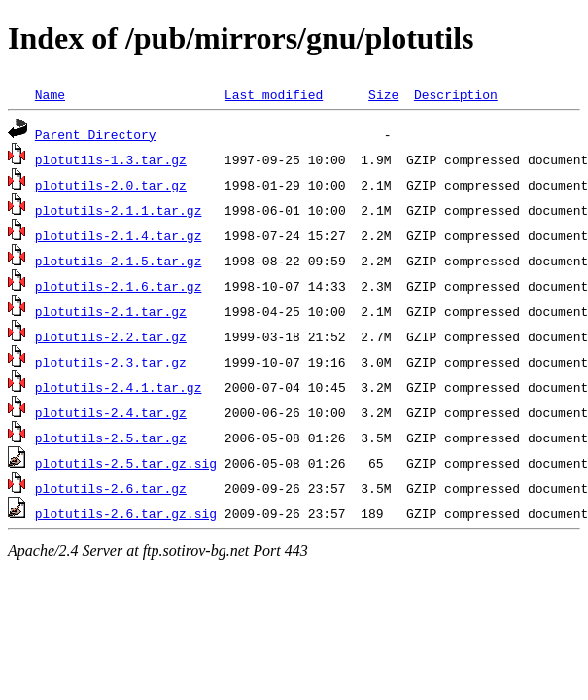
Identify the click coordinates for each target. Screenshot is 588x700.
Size (383, 94)
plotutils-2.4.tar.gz (111, 412)
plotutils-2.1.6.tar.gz (119, 286)
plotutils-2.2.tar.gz (111, 336)
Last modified (274, 94)
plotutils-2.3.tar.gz (111, 362)
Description (456, 94)
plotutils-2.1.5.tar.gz (119, 261)
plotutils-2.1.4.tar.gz (119, 235)
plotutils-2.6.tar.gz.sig (126, 513)
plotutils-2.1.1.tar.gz (119, 210)
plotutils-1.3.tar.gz (111, 159)
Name (50, 94)
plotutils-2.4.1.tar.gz (119, 387)
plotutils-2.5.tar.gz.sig (126, 463)
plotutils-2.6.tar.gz (111, 488)
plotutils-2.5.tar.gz (111, 437)
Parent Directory (96, 134)
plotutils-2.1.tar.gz (111, 311)
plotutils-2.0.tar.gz (111, 185)
